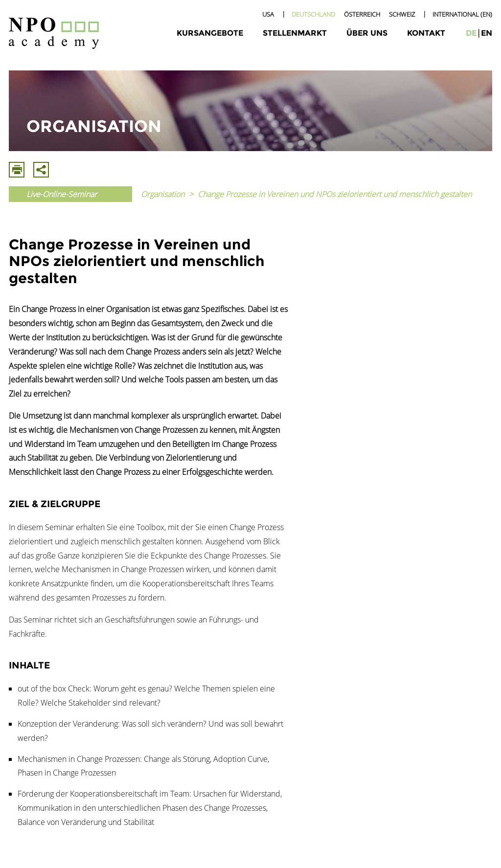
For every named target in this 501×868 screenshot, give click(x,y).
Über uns (367, 33)
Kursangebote (210, 33)
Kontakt (426, 33)
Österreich (362, 14)
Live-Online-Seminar (62, 194)
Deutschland (313, 14)
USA (268, 14)
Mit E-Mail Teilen (41, 170)
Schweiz (402, 14)
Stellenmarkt (295, 33)
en (487, 33)
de (471, 33)
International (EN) (462, 14)
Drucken (17, 170)
